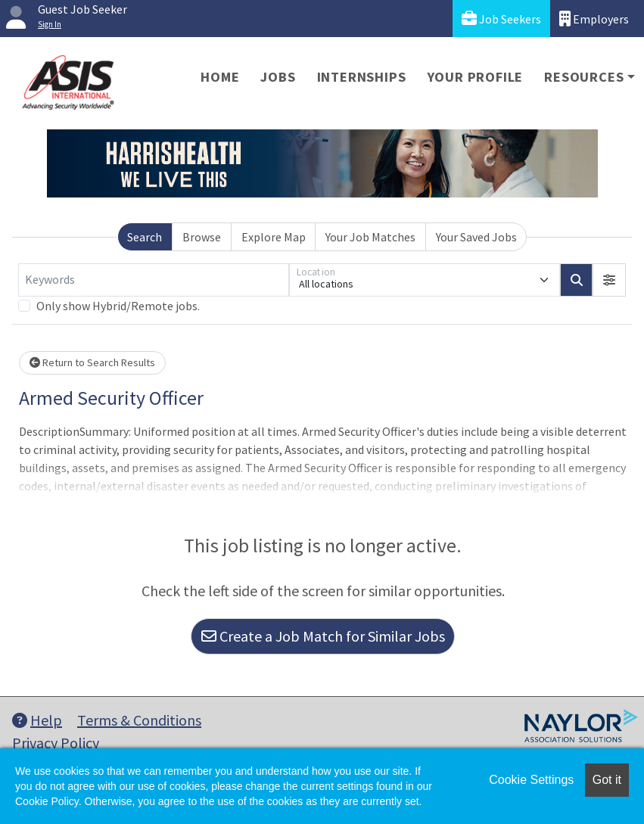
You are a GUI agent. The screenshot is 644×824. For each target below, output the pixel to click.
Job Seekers (501, 19)
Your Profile (476, 77)
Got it (607, 780)
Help (37, 720)
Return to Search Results (92, 362)
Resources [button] (584, 77)
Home (220, 77)
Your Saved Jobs (476, 237)
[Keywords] (154, 280)
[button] (609, 280)
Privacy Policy (56, 743)
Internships (362, 77)
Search (145, 237)
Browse (202, 237)
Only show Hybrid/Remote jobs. (118, 306)
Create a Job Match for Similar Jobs (323, 636)
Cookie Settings (531, 780)
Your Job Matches (370, 237)
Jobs (278, 77)
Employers (594, 19)
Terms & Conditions (139, 720)
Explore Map (274, 237)
